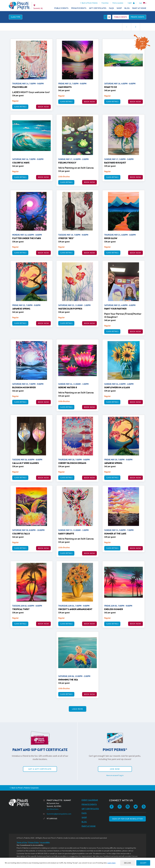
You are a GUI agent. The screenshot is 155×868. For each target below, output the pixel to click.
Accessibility (45, 843)
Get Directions (53, 809)
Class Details (20, 107)
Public (121, 17)
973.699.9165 (52, 819)
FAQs (111, 8)
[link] (136, 27)
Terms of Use (22, 843)
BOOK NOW (43, 107)
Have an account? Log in (115, 775)
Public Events (61, 8)
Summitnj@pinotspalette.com (59, 814)
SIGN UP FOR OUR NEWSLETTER (127, 819)
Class (16, 17)
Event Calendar (90, 800)
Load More (78, 709)
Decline (128, 863)
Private (137, 17)
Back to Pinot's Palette (90, 3)
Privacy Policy (34, 843)
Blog (127, 8)
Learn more (111, 863)
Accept (143, 863)
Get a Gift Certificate (40, 769)
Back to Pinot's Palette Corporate (25, 788)
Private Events (79, 8)
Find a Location (118, 3)
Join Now (115, 769)
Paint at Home (139, 8)
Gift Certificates (98, 8)
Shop (119, 8)
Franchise (105, 3)
